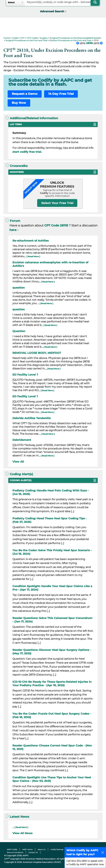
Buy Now (19, 103)
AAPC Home (27, 849)
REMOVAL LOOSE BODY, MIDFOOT (37, 353)
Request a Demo (25, 94)
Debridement (22, 440)
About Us (42, 849)
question (19, 288)
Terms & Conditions (15, 852)
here (13, 230)
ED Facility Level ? (25, 375)
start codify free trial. (27, 152)
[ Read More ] (33, 256)
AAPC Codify (12, 849)
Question (19, 331)
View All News (22, 833)
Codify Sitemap (57, 849)
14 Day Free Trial (61, 94)
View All (18, 462)
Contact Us (33, 852)
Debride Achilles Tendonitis (32, 418)
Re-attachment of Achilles (31, 241)
